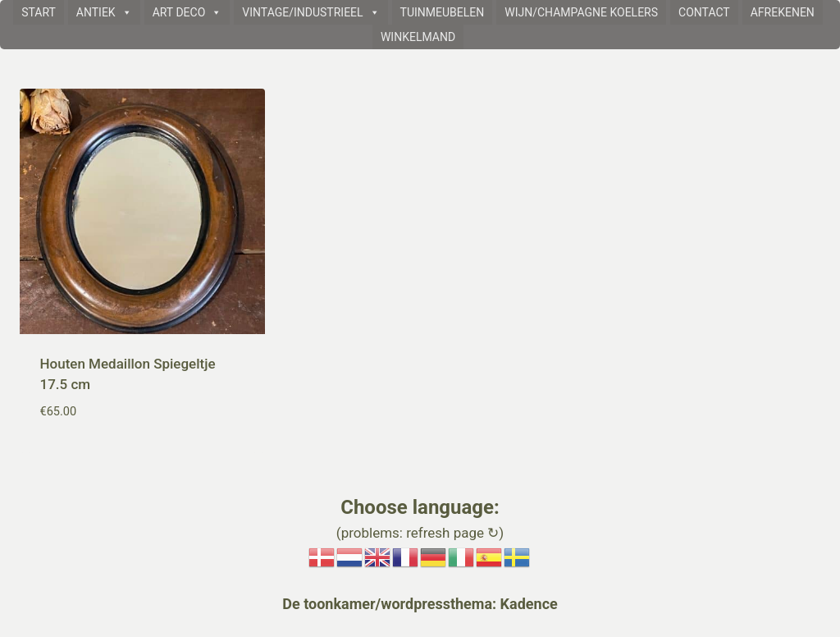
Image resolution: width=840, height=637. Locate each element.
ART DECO (187, 12)
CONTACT (704, 12)
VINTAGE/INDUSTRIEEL (310, 12)
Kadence (527, 604)
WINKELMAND (418, 37)
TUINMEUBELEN (443, 12)
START (39, 12)
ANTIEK (104, 12)
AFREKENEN (783, 12)
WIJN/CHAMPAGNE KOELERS (581, 12)
